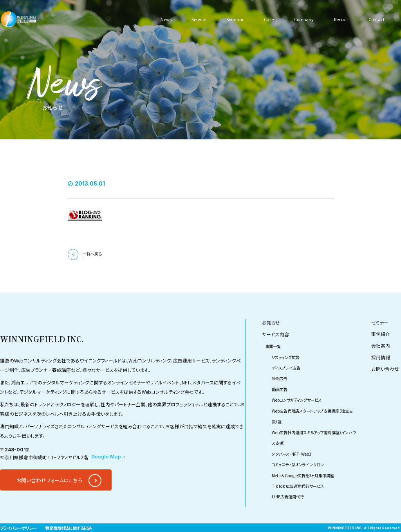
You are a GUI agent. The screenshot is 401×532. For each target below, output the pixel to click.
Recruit (340, 19)
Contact (376, 19)
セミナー (380, 339)
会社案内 (381, 362)
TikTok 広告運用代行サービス (298, 502)
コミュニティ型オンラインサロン (298, 481)
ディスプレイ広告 (286, 384)
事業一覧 (273, 363)
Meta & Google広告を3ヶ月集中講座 (303, 491)
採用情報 (381, 374)
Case (267, 19)
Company (303, 19)
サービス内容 (275, 351)
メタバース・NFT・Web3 (292, 470)
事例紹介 (381, 351)
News (166, 19)
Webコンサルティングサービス (297, 416)
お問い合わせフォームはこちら (49, 497)
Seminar (234, 19)
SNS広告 (279, 395)
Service (198, 19)
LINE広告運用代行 (288, 513)
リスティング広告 (286, 373)
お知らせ (271, 339)
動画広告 (280, 406)
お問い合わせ (385, 385)
